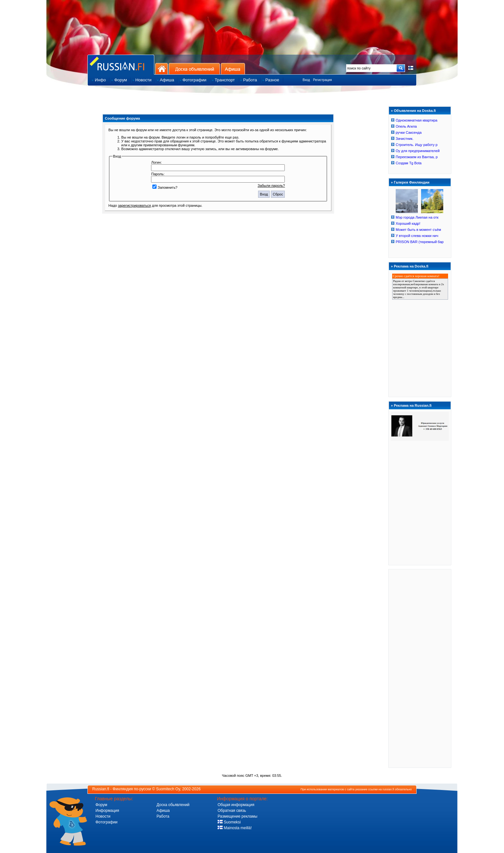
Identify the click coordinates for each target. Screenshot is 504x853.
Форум (101, 805)
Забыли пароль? (271, 186)
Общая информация (236, 805)
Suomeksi (229, 822)
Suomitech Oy (168, 789)
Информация (107, 811)
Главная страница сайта (121, 64)
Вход (306, 80)
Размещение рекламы (238, 816)
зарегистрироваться (134, 205)
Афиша (233, 69)
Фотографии (107, 822)
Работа (163, 816)
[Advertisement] (420, 668)
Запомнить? (165, 187)
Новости (103, 816)
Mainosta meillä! (235, 828)
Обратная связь (232, 811)
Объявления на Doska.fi (415, 111)
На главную (162, 69)
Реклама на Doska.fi (411, 266)
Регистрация (322, 80)
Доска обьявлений (173, 805)
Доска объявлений (194, 69)
